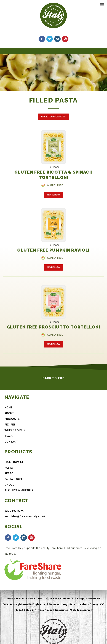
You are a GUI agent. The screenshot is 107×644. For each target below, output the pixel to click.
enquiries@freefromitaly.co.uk (25, 516)
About (9, 413)
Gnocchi (11, 485)
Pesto (9, 473)
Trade (9, 436)
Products (12, 419)
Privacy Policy (44, 610)
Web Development (82, 610)
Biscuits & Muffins (19, 491)
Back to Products (53, 117)
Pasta (9, 468)
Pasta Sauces (14, 479)
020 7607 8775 (14, 511)
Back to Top (53, 378)
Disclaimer (61, 610)
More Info (53, 195)
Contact (11, 442)
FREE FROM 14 (14, 462)
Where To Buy (15, 430)
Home (8, 408)
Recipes (10, 425)
